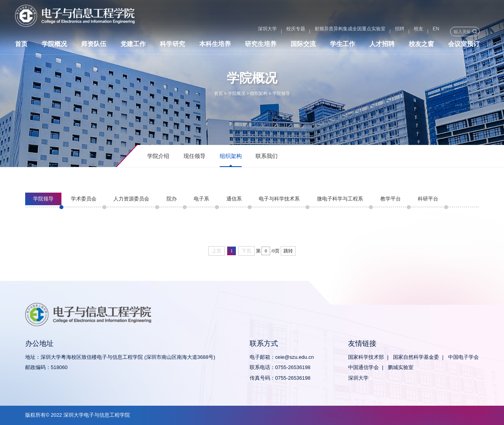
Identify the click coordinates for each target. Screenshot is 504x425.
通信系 (234, 199)
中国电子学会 (463, 357)
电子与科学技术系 (279, 199)
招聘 (366, 32)
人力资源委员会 (131, 199)
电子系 (201, 199)
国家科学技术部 (366, 357)
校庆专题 (262, 32)
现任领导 (195, 156)
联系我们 (267, 156)
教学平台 (391, 199)
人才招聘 (382, 46)
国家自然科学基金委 (416, 357)
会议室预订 (464, 46)
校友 (385, 32)
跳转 (288, 251)
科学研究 (172, 46)
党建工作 (133, 46)
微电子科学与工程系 (340, 199)
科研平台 (428, 199)
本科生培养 (215, 46)
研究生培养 (261, 46)
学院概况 (54, 46)
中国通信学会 (363, 367)
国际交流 (303, 46)
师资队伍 (94, 46)
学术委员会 (84, 199)
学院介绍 (158, 156)
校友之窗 (421, 46)
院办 (172, 199)
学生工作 (343, 46)
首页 (21, 46)
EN (403, 32)
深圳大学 (234, 32)
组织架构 (259, 93)
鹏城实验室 (401, 367)
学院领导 (281, 93)
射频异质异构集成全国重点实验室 (317, 32)
